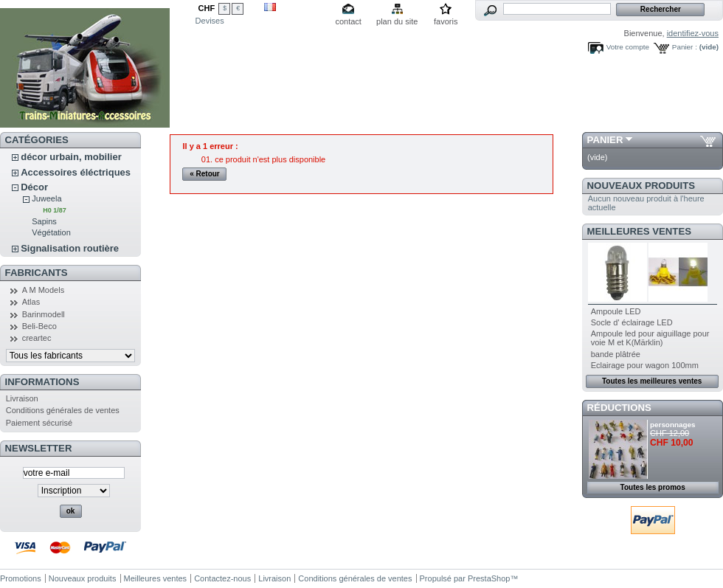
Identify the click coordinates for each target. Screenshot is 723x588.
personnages (672, 425)
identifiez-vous (693, 33)
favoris (446, 21)
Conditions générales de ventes (63, 410)
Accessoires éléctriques (76, 172)
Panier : (685, 47)
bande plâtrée (616, 354)
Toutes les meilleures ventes (652, 381)
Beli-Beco (39, 326)
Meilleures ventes (639, 231)
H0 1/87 (55, 210)
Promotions (21, 578)
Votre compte (628, 47)
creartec (37, 338)
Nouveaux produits (641, 186)
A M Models (43, 290)
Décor (34, 187)
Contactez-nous (222, 578)
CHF (207, 8)
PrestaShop (489, 578)
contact (348, 21)
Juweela (46, 198)
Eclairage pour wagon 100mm (645, 365)
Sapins (44, 221)
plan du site (397, 21)
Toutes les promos (653, 487)
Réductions (619, 408)
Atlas (31, 302)
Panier (605, 140)
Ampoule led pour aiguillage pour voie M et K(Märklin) (650, 338)
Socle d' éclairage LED (632, 322)
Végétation (51, 232)
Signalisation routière (70, 248)
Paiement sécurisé (39, 423)
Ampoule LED (616, 311)
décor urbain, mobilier (71, 157)
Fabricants (37, 273)
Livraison (22, 398)
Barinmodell (44, 314)
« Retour (205, 174)
